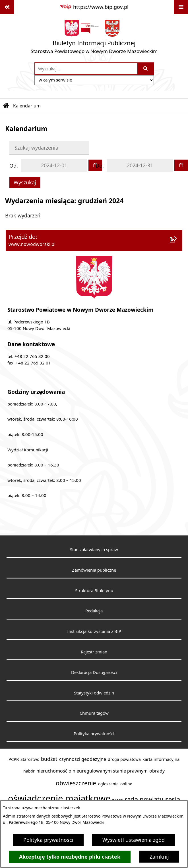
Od (13, 166)
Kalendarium (27, 106)
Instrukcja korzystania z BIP (94, 631)
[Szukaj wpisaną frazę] (146, 69)
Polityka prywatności (48, 840)
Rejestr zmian (94, 652)
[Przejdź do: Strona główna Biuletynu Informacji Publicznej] (6, 106)
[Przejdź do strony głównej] (94, 38)
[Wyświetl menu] (181, 7)
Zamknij (159, 857)
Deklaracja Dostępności (94, 672)
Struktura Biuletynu (94, 590)
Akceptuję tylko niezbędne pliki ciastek (70, 857)
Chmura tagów (94, 713)
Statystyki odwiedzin (94, 693)
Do (99, 166)
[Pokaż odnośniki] (7, 7)
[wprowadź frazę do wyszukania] (86, 69)
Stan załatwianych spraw (94, 549)
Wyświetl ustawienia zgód (134, 840)
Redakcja (94, 611)
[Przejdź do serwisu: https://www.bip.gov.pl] (94, 7)
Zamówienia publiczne (94, 570)
